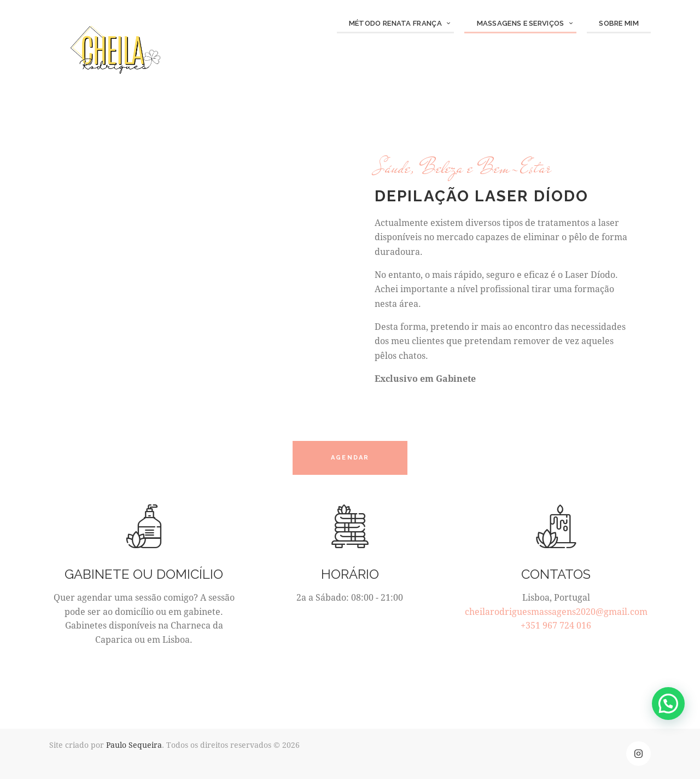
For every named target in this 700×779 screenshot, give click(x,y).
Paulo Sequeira (134, 745)
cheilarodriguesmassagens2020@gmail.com (556, 611)
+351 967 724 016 (556, 625)
